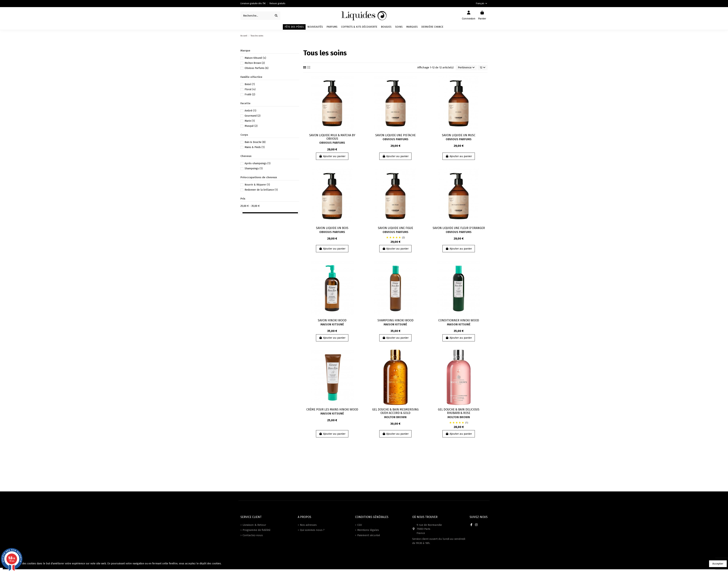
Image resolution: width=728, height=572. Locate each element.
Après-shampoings (258, 163)
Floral (250, 89)
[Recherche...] (276, 16)
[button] (412, 27)
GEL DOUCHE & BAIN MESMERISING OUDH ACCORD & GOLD (395, 411)
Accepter (718, 564)
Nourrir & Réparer (257, 185)
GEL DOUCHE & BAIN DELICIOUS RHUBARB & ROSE (459, 411)
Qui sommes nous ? (312, 530)
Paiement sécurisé (369, 535)
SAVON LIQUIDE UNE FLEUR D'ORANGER (459, 228)
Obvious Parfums (332, 143)
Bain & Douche (255, 142)
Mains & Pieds (255, 147)
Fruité (250, 94)
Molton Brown (395, 417)
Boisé (250, 84)
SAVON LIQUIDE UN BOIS (332, 228)
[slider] (242, 213)
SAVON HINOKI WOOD (332, 320)
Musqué (251, 126)
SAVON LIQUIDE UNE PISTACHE (395, 135)
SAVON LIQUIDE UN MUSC (459, 135)
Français (482, 3)
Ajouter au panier (332, 156)
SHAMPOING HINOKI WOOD (395, 320)
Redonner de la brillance (261, 190)
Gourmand (253, 116)
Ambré (250, 111)
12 (483, 67)
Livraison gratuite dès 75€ (253, 3)
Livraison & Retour (254, 525)
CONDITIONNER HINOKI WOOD (459, 320)
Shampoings (254, 169)
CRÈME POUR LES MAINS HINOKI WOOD (332, 409)
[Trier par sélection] (466, 68)
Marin (250, 121)
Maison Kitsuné (332, 324)
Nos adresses (308, 525)
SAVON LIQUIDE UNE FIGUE (395, 228)
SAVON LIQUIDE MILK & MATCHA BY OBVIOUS (332, 137)
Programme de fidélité (257, 530)
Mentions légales (368, 530)
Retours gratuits (277, 3)
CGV (360, 525)
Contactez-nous (253, 535)
